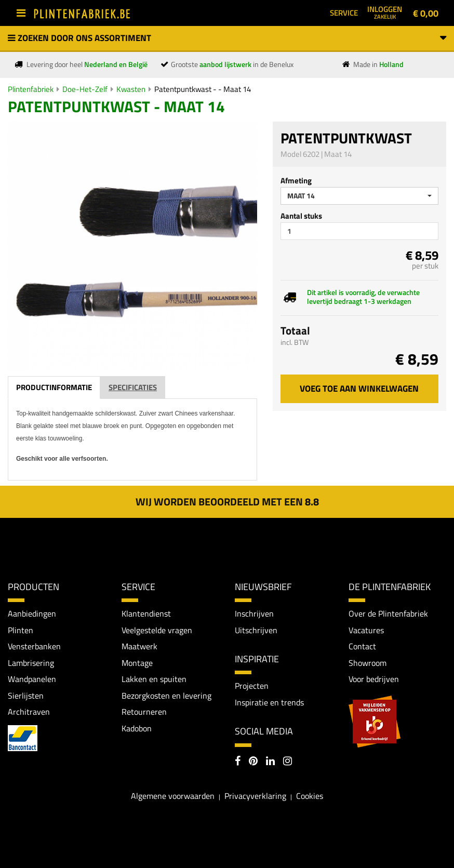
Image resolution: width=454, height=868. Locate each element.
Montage (137, 663)
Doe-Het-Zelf (85, 89)
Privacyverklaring (255, 796)
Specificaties (133, 387)
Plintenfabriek (31, 89)
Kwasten (131, 89)
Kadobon (137, 728)
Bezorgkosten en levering (166, 696)
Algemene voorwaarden (173, 796)
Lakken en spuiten (154, 679)
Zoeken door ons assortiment (227, 38)
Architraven (29, 712)
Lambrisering (31, 663)
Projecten (252, 686)
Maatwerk (139, 646)
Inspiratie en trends (269, 702)
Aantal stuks (301, 216)
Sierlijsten (26, 696)
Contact (362, 646)
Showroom (368, 663)
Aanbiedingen (32, 613)
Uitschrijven (256, 630)
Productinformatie (54, 387)
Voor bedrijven (374, 679)
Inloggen (385, 12)
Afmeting (296, 181)
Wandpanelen (32, 679)
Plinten (21, 630)
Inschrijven (254, 613)
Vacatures (366, 630)
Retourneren (144, 712)
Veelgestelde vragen (157, 630)
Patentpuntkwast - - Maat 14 (203, 89)
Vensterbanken (34, 646)
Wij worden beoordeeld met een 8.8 (227, 502)
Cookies (310, 796)
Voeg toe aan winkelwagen (359, 389)
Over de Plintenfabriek (388, 613)
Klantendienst (146, 613)
